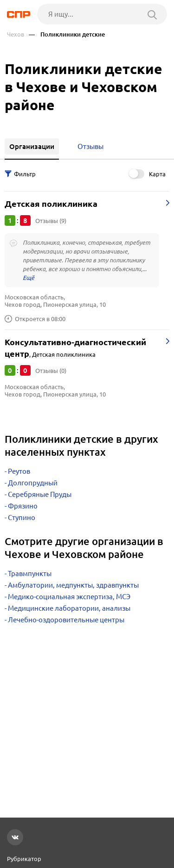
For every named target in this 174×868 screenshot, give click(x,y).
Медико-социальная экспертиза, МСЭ (69, 597)
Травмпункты (30, 573)
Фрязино (23, 506)
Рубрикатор (24, 859)
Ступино (22, 518)
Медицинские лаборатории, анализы (69, 608)
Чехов (16, 34)
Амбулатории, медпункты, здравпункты (73, 585)
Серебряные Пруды (40, 494)
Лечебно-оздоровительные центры (66, 620)
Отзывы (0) (51, 371)
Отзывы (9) (51, 221)
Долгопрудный (33, 483)
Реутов (19, 471)
